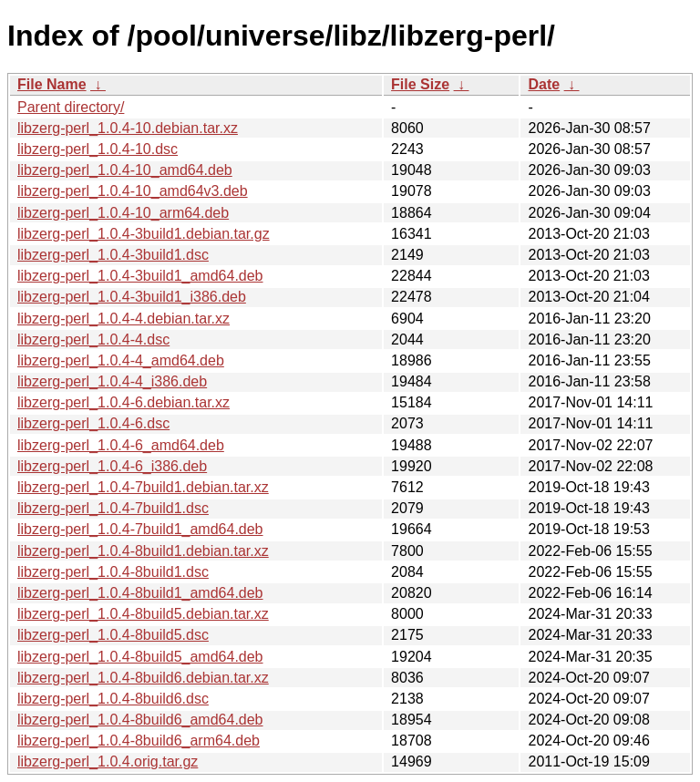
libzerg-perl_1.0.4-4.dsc (93, 340)
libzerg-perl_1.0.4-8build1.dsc (113, 572)
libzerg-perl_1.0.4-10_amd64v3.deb (133, 191)
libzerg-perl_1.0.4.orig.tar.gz (108, 761)
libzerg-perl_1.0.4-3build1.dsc (113, 255)
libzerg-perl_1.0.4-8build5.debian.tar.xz (143, 614)
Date (544, 84)
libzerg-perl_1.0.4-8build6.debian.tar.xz (143, 678)
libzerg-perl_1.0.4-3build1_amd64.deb (140, 276)
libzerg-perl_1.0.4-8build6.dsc (113, 699)
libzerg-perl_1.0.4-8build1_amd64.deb (140, 593)
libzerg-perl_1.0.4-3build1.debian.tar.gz (144, 234)
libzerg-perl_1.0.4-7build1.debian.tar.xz (143, 487)
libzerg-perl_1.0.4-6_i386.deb (112, 466)
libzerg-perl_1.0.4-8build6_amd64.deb (140, 720)
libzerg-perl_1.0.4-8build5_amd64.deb (140, 657)
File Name (52, 84)
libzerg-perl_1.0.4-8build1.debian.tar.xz (143, 551)
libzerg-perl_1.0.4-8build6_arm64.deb (139, 741)
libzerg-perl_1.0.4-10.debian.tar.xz (128, 128)
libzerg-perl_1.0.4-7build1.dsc (113, 508)
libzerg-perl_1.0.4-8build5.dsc (113, 635)
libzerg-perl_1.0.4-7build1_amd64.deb (140, 529)
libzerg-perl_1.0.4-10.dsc (98, 149)
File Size (420, 84)
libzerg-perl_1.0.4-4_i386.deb (112, 381)
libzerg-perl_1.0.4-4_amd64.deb (121, 360)
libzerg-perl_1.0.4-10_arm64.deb (123, 213)
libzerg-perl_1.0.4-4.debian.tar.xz (124, 319)
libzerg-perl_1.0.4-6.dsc (93, 423)
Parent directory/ (71, 107)
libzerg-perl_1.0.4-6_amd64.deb (121, 445)
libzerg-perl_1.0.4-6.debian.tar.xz (124, 402)
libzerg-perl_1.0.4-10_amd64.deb (125, 170)
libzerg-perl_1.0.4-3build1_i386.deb (132, 297)
